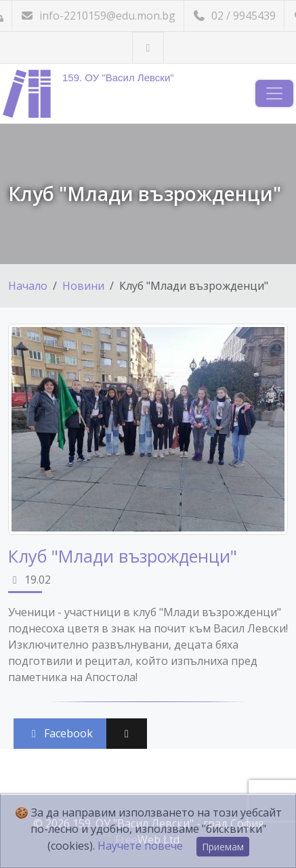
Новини (83, 286)
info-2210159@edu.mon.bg (98, 16)
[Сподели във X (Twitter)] (127, 734)
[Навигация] (274, 93)
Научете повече (140, 846)
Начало (28, 286)
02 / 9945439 (234, 16)
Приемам (223, 847)
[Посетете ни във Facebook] (148, 48)
